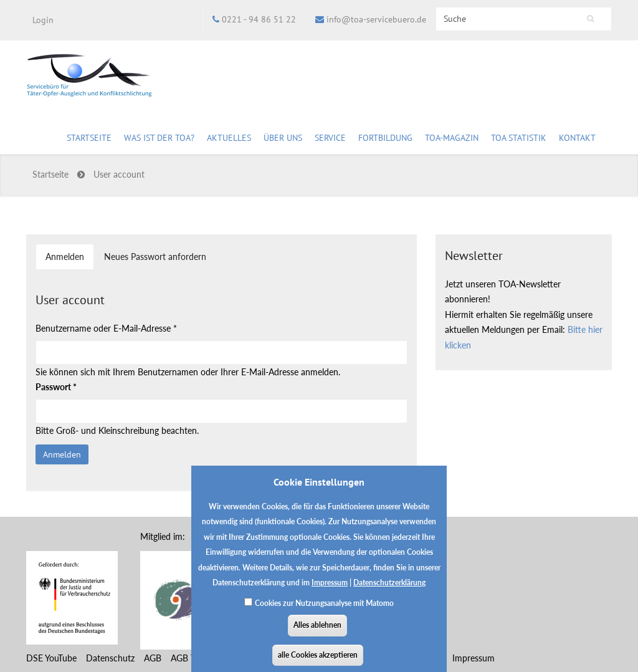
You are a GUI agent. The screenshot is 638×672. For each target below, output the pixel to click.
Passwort (56, 387)
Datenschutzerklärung (389, 591)
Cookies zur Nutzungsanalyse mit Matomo (324, 612)
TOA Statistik (519, 140)
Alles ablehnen (317, 634)
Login (43, 20)
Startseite (89, 138)
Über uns (283, 140)
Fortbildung (385, 140)
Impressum (330, 591)
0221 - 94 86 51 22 (259, 19)
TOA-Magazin (452, 140)
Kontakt (577, 138)
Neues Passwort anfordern (155, 257)
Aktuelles (229, 140)
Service (330, 140)
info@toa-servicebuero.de (376, 19)
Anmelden (70, 260)
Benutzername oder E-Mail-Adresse (106, 328)
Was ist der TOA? (159, 138)
